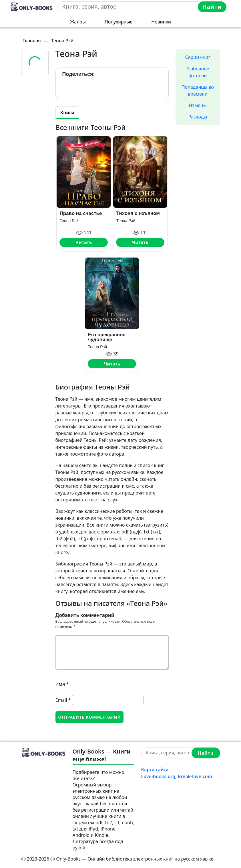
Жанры (78, 22)
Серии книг (198, 57)
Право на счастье (81, 213)
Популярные (118, 22)
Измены (198, 105)
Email (63, 700)
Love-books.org (158, 776)
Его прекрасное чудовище (106, 337)
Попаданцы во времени (198, 90)
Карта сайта (155, 770)
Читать (84, 242)
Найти (212, 7)
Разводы (198, 117)
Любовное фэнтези (198, 72)
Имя (62, 684)
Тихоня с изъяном (138, 213)
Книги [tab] (67, 112)
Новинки (161, 22)
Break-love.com (195, 776)
